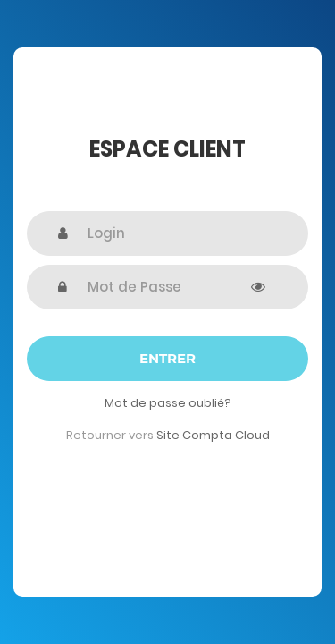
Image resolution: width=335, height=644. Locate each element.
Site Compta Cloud (213, 435)
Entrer (167, 358)
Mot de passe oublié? (168, 403)
